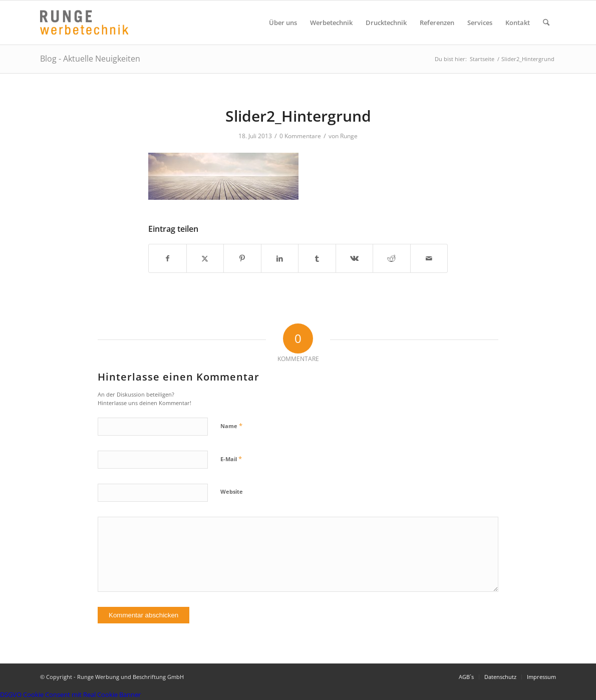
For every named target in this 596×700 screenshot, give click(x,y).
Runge (349, 136)
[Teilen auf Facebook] (168, 258)
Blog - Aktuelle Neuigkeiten (90, 59)
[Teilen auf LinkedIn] (280, 258)
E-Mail (231, 459)
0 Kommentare (300, 136)
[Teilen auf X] (205, 258)
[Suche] (546, 23)
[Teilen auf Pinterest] (242, 258)
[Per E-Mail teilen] (429, 258)
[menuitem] (283, 23)
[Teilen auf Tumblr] (317, 258)
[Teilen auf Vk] (355, 258)
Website (232, 491)
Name (231, 426)
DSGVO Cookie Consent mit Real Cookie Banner (70, 694)
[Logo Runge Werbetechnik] (84, 23)
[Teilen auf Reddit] (392, 258)
